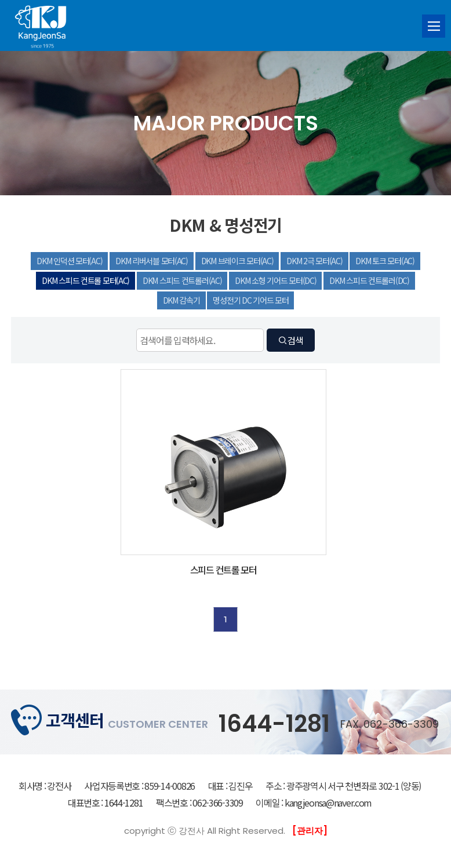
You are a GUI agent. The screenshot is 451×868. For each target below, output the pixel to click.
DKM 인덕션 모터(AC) (69, 261)
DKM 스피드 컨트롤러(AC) (182, 280)
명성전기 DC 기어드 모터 (250, 300)
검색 (290, 340)
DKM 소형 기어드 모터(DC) (275, 280)
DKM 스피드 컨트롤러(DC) (369, 280)
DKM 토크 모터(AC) (385, 261)
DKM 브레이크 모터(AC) (237, 261)
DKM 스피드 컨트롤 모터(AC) (86, 280)
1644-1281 (274, 724)
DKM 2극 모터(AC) (314, 261)
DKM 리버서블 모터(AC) (152, 261)
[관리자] (310, 831)
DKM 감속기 (181, 300)
